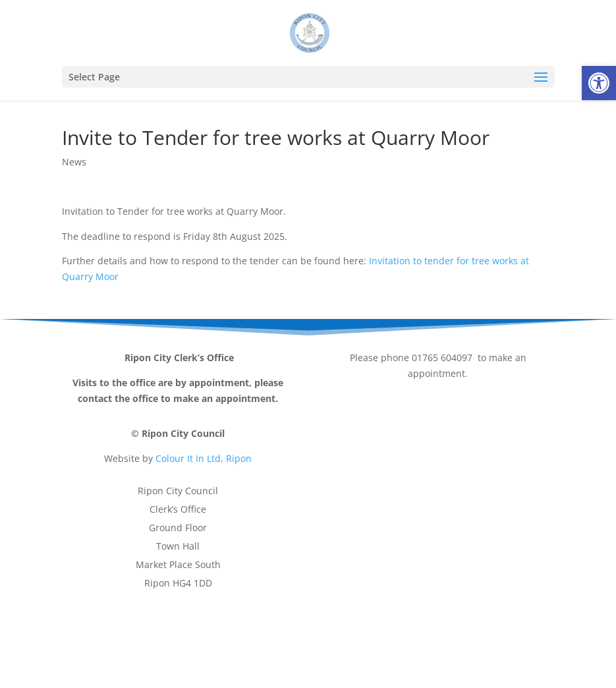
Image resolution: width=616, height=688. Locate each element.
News (74, 162)
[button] (599, 83)
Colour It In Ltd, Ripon (204, 458)
